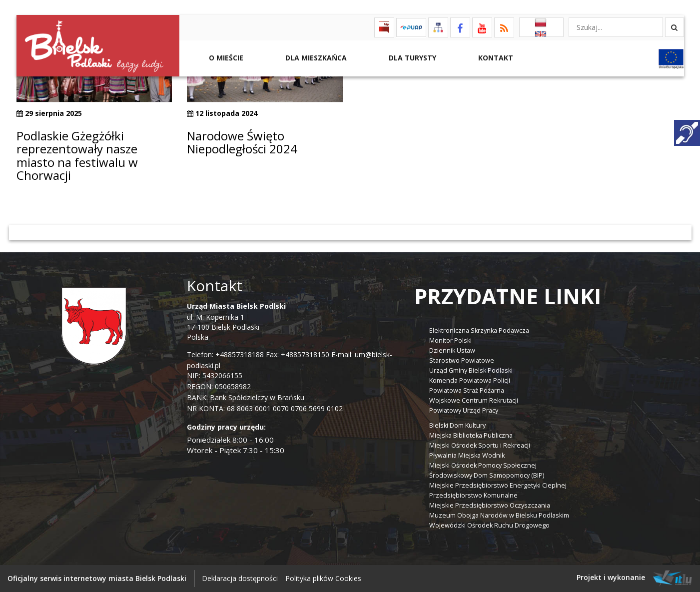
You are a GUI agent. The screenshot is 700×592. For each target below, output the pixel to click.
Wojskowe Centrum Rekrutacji (474, 400)
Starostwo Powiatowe (462, 360)
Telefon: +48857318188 (225, 354)
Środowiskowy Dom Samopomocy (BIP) (487, 475)
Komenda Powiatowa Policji (470, 380)
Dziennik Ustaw (452, 350)
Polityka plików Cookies (323, 578)
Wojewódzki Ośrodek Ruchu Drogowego (489, 525)
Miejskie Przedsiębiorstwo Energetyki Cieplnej (498, 485)
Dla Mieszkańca (315, 58)
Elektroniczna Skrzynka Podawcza (479, 330)
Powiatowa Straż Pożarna (467, 390)
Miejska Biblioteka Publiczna (471, 435)
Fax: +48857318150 (298, 354)
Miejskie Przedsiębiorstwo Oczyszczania (490, 505)
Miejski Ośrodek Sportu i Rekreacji (480, 445)
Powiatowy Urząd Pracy (464, 410)
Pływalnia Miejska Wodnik (467, 455)
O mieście (225, 58)
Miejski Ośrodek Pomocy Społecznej (483, 465)
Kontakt (495, 58)
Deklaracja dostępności (240, 578)
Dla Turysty (411, 58)
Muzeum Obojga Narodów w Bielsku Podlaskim (499, 515)
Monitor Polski (450, 340)
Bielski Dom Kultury (457, 425)
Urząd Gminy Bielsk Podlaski (471, 370)
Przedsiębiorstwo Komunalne (473, 495)
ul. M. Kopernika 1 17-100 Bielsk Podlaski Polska (236, 321)
